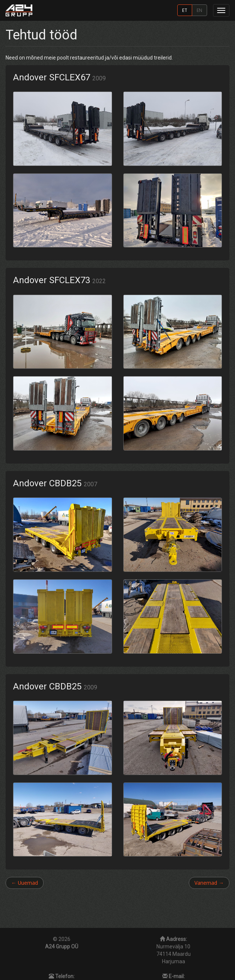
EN (199, 10)
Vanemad (209, 883)
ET (185, 10)
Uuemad (25, 883)
